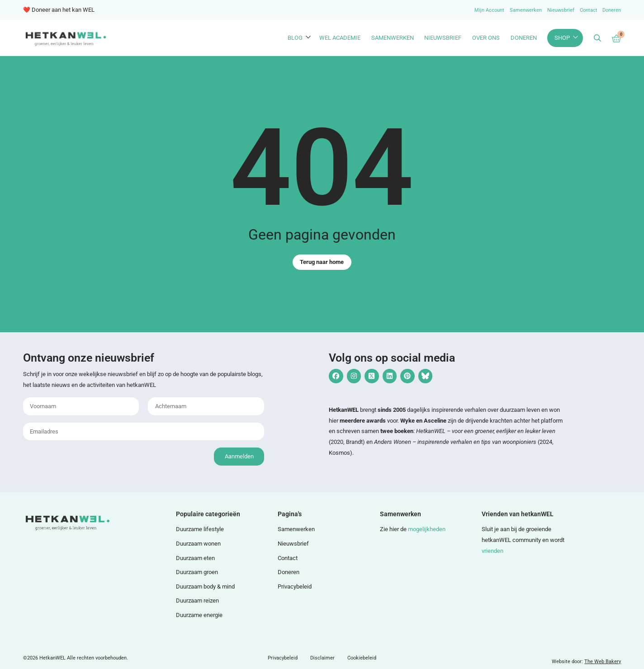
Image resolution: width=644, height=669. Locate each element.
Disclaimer (322, 658)
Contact (589, 10)
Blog (295, 38)
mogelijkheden (427, 529)
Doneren (612, 10)
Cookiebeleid (362, 658)
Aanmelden (239, 456)
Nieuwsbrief (561, 10)
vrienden (492, 551)
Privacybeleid (295, 587)
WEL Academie (340, 38)
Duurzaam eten (195, 558)
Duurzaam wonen (198, 544)
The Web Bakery (603, 662)
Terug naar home (322, 262)
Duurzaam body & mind (205, 587)
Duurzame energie (199, 615)
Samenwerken (526, 10)
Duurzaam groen (197, 572)
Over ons (486, 38)
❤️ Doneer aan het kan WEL (59, 10)
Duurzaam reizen (197, 601)
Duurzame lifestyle (200, 529)
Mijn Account (489, 10)
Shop (562, 38)
